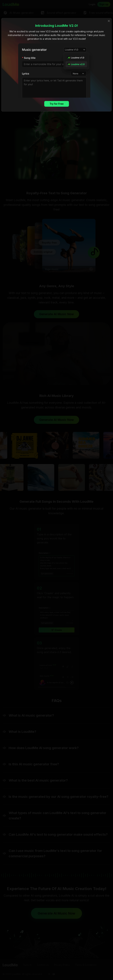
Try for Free (57, 104)
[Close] (109, 21)
